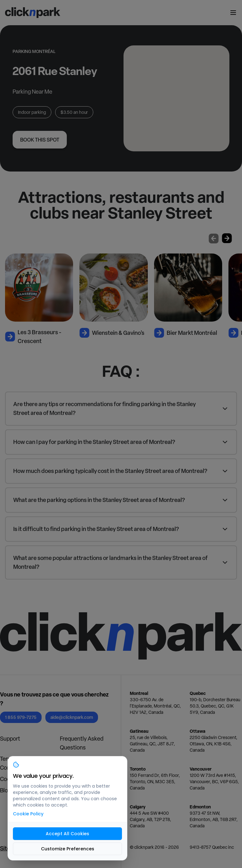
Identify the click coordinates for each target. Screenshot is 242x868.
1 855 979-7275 (21, 717)
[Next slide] (227, 238)
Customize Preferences (68, 849)
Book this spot (40, 140)
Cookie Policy (28, 814)
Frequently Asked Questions (82, 743)
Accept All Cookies (67, 834)
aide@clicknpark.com (72, 717)
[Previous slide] (214, 238)
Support (10, 739)
